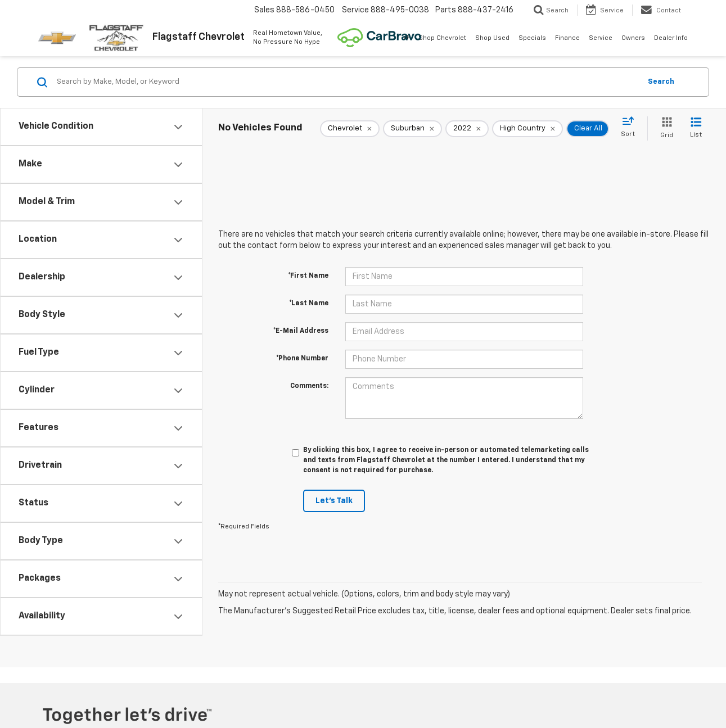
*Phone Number (302, 359)
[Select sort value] (631, 128)
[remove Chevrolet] (350, 129)
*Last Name (309, 304)
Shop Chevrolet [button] (442, 38)
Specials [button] (532, 38)
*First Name (308, 276)
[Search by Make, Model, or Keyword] (347, 82)
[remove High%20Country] (527, 129)
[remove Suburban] (412, 129)
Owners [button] (633, 38)
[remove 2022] (467, 129)
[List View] (696, 128)
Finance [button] (567, 38)
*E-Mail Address (301, 331)
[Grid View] (664, 128)
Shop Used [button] (492, 38)
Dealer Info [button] (671, 38)
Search (661, 82)
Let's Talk (334, 501)
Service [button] (601, 38)
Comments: (309, 386)
